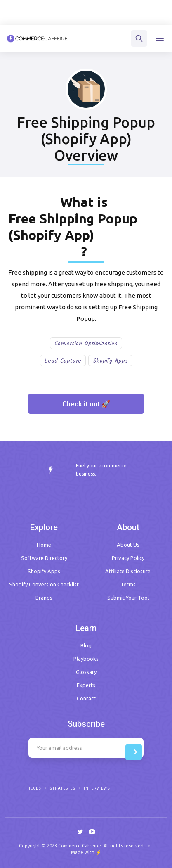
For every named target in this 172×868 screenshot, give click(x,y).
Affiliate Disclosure (128, 571)
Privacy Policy (128, 558)
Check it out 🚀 (86, 404)
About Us (128, 545)
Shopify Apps (110, 361)
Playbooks (86, 659)
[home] (37, 38)
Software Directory (44, 558)
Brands (44, 598)
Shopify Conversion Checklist (44, 584)
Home (44, 545)
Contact (86, 698)
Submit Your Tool (128, 598)
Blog (86, 645)
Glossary (86, 672)
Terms (128, 584)
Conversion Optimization (86, 344)
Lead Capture (63, 361)
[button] (160, 38)
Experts (86, 685)
